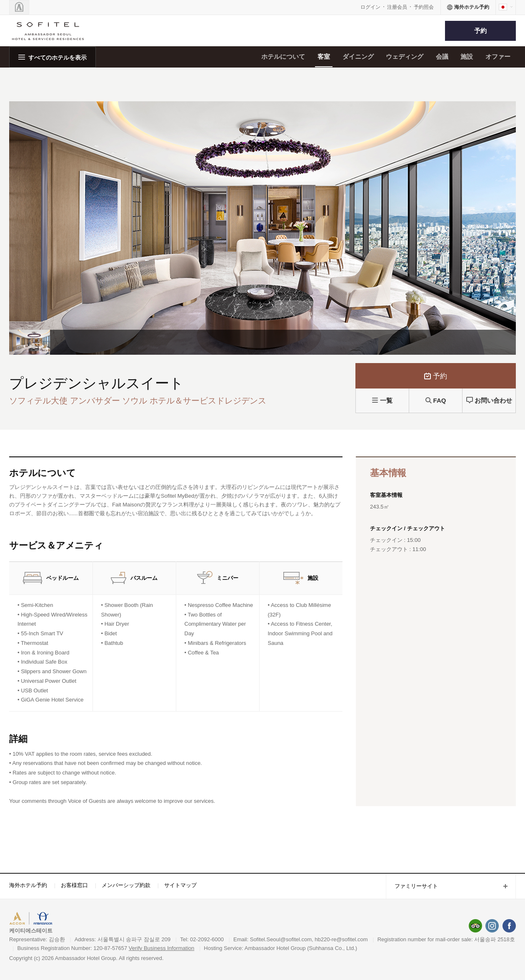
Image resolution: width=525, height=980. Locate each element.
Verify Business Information (162, 948)
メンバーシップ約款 (126, 885)
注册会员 (397, 7)
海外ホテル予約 (28, 885)
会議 (442, 56)
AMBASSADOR (80, 919)
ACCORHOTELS (35, 919)
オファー (498, 56)
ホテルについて (283, 56)
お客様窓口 (74, 885)
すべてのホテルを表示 (57, 58)
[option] (30, 342)
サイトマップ (180, 885)
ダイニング (358, 56)
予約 (480, 31)
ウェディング (405, 56)
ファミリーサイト (412, 887)
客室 (324, 56)
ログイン (370, 7)
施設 (467, 56)
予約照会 (424, 7)
